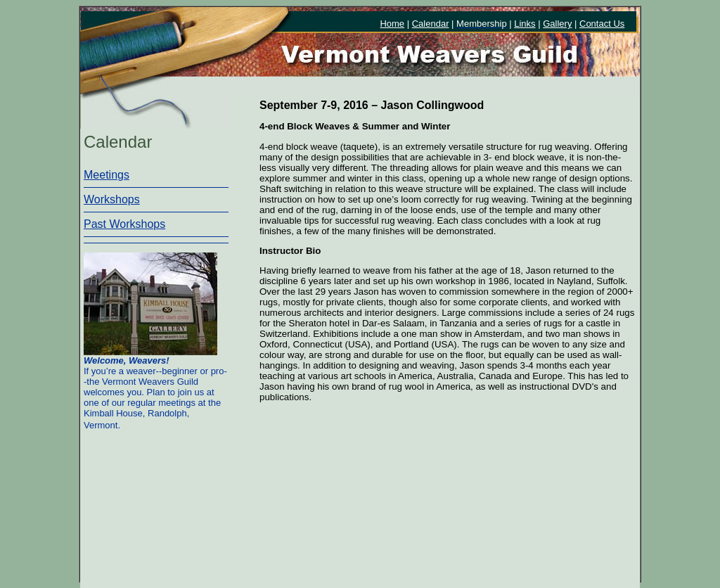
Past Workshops (124, 224)
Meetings (107, 175)
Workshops (112, 199)
